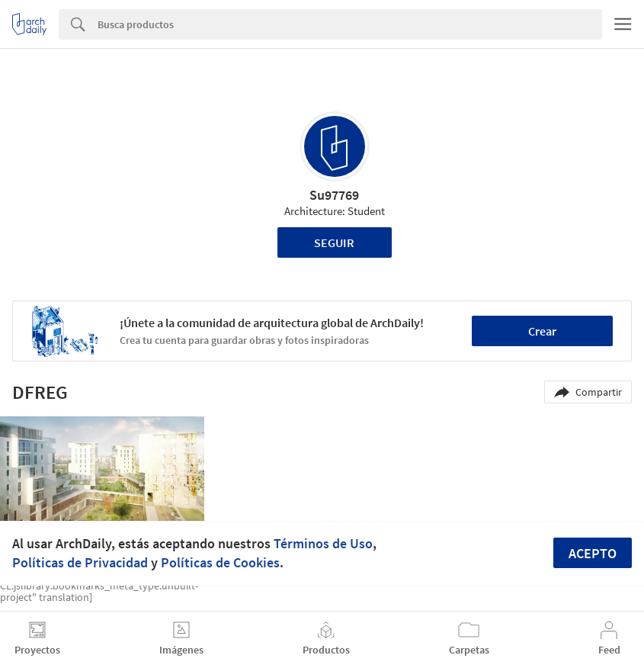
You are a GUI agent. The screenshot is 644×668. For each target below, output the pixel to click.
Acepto (593, 553)
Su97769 (334, 195)
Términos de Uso (323, 543)
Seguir (334, 242)
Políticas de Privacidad (80, 562)
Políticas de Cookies (220, 562)
